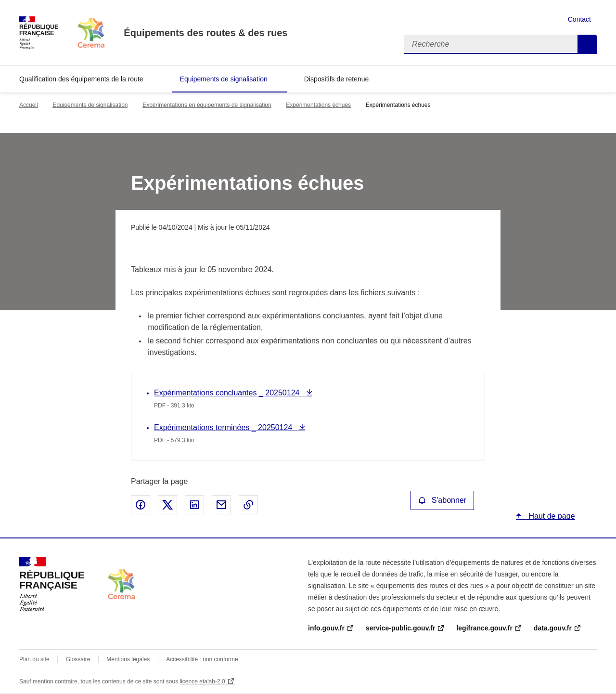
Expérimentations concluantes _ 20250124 (228, 393)
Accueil (29, 105)
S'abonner (442, 500)
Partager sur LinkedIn (194, 505)
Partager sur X (167, 505)
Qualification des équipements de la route (81, 79)
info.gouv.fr (326, 628)
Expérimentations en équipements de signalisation (207, 105)
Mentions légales (128, 659)
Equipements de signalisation (224, 79)
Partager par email (221, 505)
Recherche (587, 44)
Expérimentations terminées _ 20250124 (224, 427)
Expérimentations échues (318, 105)
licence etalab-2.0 (203, 681)
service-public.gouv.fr (400, 628)
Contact (579, 19)
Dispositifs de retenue (337, 79)
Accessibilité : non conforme (202, 659)
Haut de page (551, 516)
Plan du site (34, 659)
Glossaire (78, 659)
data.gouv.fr (553, 628)
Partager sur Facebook (141, 505)
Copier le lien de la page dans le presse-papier (248, 505)
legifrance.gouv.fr (484, 628)
